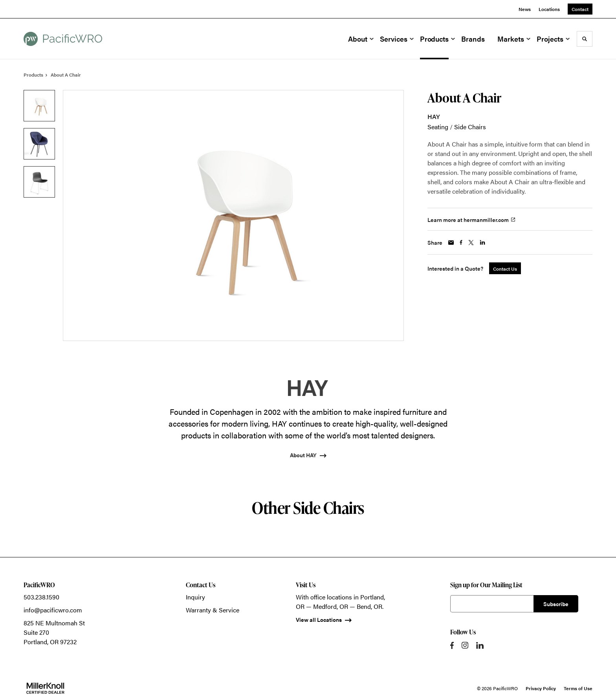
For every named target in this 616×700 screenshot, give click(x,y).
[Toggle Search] (585, 39)
